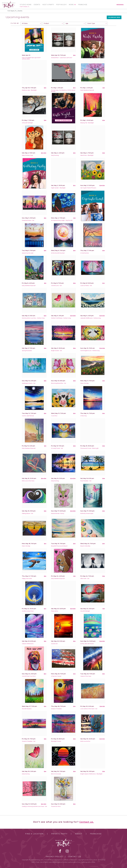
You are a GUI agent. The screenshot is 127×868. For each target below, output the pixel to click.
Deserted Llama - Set (28, 220)
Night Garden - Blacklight (58, 188)
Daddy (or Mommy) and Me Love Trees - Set (34, 806)
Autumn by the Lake (28, 253)
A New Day (84, 416)
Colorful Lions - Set (56, 286)
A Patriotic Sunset (56, 676)
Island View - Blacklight (87, 155)
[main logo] (9, 2)
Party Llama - (55, 611)
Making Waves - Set (28, 513)
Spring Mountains (27, 351)
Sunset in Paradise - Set (29, 741)
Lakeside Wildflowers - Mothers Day (91, 318)
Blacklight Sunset (56, 741)
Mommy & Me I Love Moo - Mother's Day (33, 318)
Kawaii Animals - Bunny (58, 513)
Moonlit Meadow (27, 709)
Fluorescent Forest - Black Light (89, 448)
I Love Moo (54, 416)
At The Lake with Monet (87, 644)
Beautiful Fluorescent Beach (59, 546)
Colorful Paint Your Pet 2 (29, 676)
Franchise (83, 5)
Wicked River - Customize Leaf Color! (62, 58)
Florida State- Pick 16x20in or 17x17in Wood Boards (63, 91)
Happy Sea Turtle (27, 579)
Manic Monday (85, 383)
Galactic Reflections (28, 644)
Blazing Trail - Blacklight (87, 123)
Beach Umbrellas (85, 546)
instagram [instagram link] (67, 851)
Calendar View (114, 17)
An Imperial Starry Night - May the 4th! (62, 220)
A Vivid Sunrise (85, 253)
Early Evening (55, 155)
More (71, 5)
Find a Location (34, 834)
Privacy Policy (54, 857)
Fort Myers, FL (25, 7)
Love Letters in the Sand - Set (89, 709)
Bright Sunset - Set (57, 351)
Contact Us (75, 857)
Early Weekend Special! (87, 90)
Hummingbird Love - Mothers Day (90, 351)
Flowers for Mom (56, 806)
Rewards (120, 5)
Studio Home (26, 5)
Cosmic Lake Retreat (28, 416)
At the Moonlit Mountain (58, 253)
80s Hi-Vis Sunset (56, 774)
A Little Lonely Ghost (28, 611)
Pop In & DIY (61, 5)
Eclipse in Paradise (56, 709)
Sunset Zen (54, 644)
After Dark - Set (85, 579)
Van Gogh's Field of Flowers (88, 188)
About (79, 834)
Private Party (59, 834)
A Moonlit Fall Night (27, 123)
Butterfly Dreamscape (87, 513)
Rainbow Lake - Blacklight (29, 90)
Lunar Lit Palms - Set (86, 286)
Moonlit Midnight (85, 611)
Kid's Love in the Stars (28, 481)
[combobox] (31, 23)
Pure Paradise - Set (86, 481)
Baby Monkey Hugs (27, 155)
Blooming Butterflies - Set (59, 383)
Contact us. (87, 822)
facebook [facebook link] (60, 851)
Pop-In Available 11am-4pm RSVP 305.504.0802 (31, 58)
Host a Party (48, 5)
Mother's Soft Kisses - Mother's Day (61, 318)
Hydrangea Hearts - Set (29, 383)
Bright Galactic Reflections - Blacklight (91, 774)
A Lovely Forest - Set (57, 448)
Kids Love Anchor (85, 741)
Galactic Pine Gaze (86, 676)
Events (37, 5)
